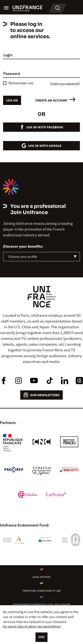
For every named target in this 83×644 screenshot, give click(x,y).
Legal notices (41, 577)
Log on (12, 100)
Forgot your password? (65, 84)
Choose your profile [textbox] (23, 257)
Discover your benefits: (23, 246)
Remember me (21, 83)
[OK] (41, 637)
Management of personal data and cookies (42, 605)
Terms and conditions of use (41, 591)
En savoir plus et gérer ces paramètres (32, 626)
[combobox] (41, 257)
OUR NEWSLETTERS (41, 395)
